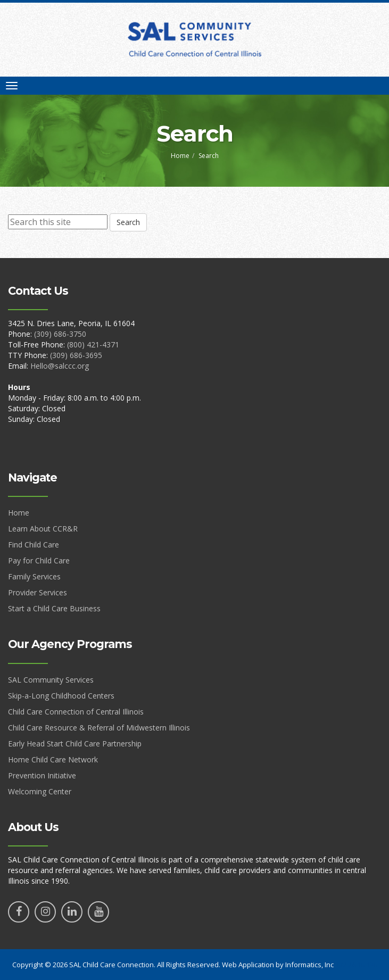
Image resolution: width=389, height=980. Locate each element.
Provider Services (38, 592)
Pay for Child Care (39, 560)
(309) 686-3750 (60, 334)
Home (180, 156)
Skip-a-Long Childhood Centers (61, 696)
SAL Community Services (51, 680)
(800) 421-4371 (93, 344)
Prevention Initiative (42, 775)
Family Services (34, 576)
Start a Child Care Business (54, 608)
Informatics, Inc (309, 965)
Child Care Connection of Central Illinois (76, 712)
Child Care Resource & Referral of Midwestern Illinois (99, 728)
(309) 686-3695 (76, 355)
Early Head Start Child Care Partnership (75, 744)
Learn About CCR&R (43, 529)
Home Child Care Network (53, 759)
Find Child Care (34, 545)
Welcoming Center (40, 791)
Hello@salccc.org (60, 366)
